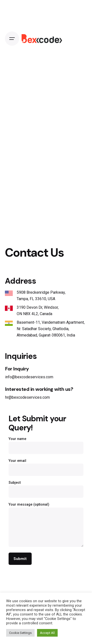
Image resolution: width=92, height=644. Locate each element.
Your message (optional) (46, 525)
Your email (46, 465)
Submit (20, 559)
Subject (46, 487)
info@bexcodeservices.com (29, 377)
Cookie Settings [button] (20, 633)
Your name (46, 444)
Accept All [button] (47, 633)
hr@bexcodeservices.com (27, 397)
